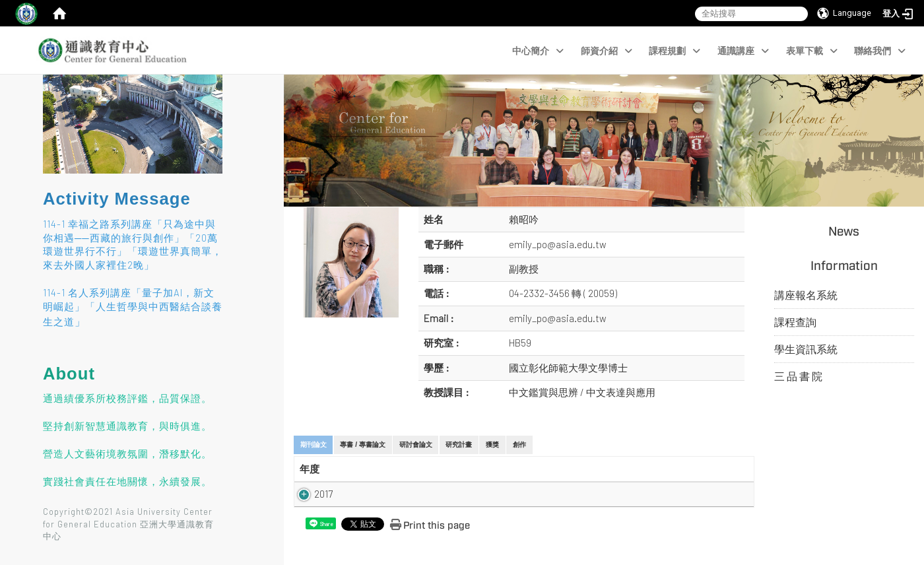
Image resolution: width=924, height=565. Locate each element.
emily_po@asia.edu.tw (558, 244)
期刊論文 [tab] (313, 445)
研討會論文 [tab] (416, 445)
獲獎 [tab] (492, 445)
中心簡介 (538, 51)
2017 (309, 494)
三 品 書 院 (798, 376)
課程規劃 (675, 51)
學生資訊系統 (806, 349)
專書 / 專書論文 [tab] (363, 445)
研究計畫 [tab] (459, 445)
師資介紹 (607, 51)
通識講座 (743, 51)
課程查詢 (795, 322)
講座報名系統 (806, 295)
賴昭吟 (524, 219)
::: (37, 102)
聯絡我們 (880, 51)
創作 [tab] (519, 445)
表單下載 (812, 51)
